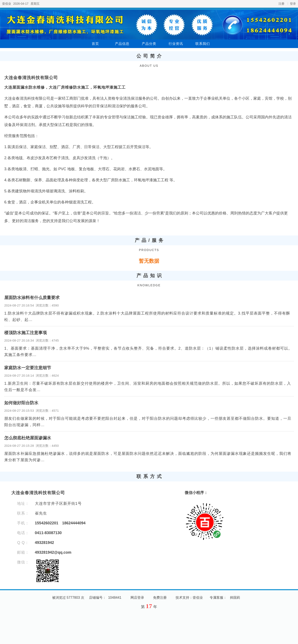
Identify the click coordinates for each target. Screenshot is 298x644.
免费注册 (160, 598)
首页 (95, 44)
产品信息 (122, 44)
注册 (281, 4)
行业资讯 (176, 44)
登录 (293, 4)
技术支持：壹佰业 (189, 598)
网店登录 (137, 598)
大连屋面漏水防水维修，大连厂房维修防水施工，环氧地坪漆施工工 (65, 87)
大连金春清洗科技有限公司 (31, 78)
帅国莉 (235, 598)
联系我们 (203, 44)
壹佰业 (7, 4)
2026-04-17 (21, 4)
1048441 (115, 598)
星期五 (35, 4)
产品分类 (149, 44)
